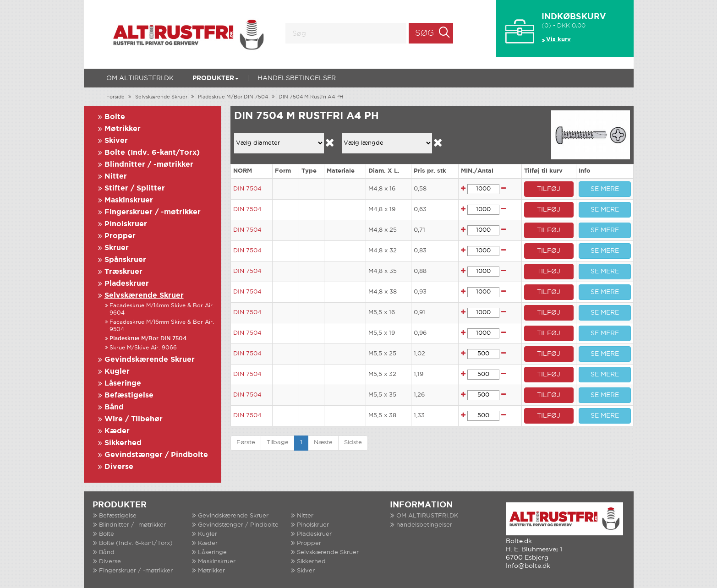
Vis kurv (558, 40)
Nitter (116, 177)
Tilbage (278, 443)
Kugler (117, 372)
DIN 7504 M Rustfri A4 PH (311, 97)
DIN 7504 (247, 189)
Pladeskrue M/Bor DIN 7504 (233, 97)
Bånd (114, 407)
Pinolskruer (126, 224)
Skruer (117, 248)
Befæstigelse (129, 395)
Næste (323, 443)
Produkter (216, 78)
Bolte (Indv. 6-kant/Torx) (152, 153)
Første (246, 443)
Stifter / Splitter (135, 188)
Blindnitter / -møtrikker (149, 165)
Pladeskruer (127, 284)
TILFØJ (549, 189)
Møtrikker (123, 129)
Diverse (119, 467)
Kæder (117, 431)
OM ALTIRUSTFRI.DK (140, 78)
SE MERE (605, 189)
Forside (115, 97)
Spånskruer (125, 260)
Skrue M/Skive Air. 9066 (143, 348)
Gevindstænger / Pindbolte (156, 455)
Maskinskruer (129, 200)
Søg (424, 33)
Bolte (115, 117)
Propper (120, 236)
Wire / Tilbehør (134, 419)
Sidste (353, 443)
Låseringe (123, 384)
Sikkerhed (123, 443)
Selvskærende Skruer (161, 97)
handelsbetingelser (297, 78)
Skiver (116, 141)
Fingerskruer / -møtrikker (153, 212)
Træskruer (123, 272)
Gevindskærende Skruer (150, 360)
